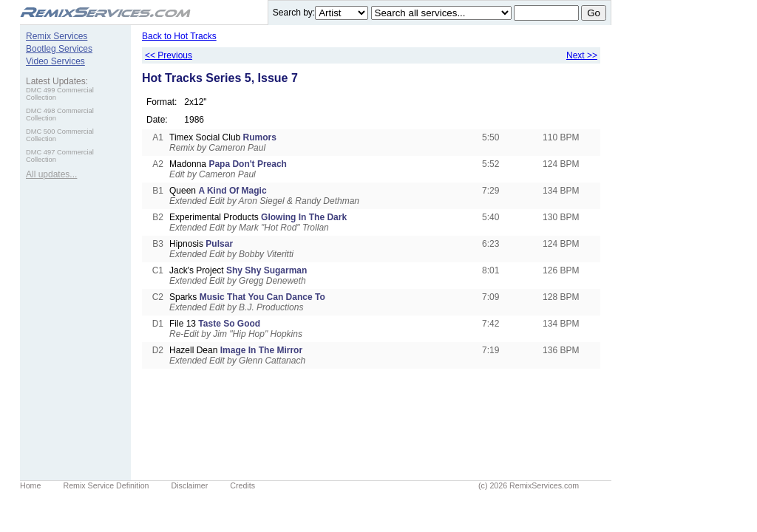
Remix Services (57, 36)
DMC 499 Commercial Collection (60, 94)
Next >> (582, 55)
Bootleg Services (59, 49)
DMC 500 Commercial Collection (60, 135)
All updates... (51, 174)
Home (30, 485)
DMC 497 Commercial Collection (60, 156)
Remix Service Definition (106, 485)
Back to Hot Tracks (179, 36)
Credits (242, 485)
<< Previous (169, 55)
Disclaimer (190, 485)
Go (594, 13)
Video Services (55, 61)
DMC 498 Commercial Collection (60, 115)
